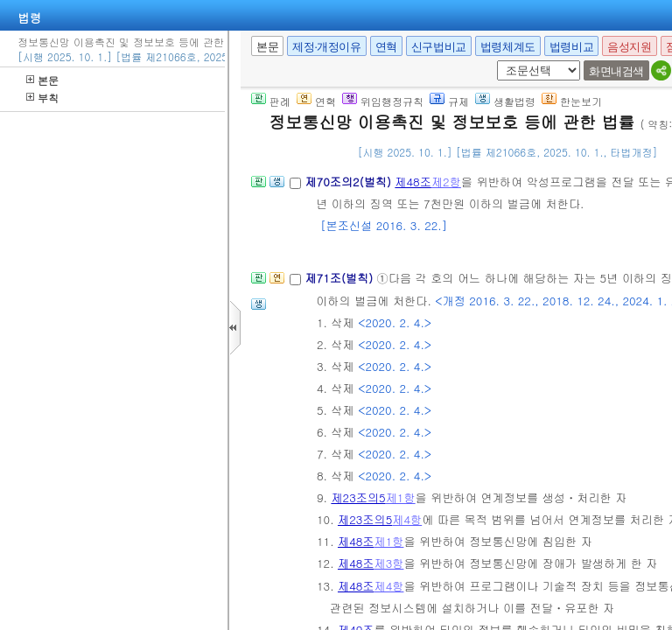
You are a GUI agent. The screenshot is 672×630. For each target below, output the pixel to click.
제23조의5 (358, 497)
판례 (271, 101)
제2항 (446, 182)
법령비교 (571, 47)
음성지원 (629, 47)
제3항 (388, 563)
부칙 (42, 98)
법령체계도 (508, 47)
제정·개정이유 (326, 47)
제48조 (413, 182)
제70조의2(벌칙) (350, 182)
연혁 (386, 47)
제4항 (407, 519)
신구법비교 (439, 47)
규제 (449, 101)
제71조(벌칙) (340, 278)
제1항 (401, 497)
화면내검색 (616, 71)
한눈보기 (572, 101)
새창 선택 (494, 61)
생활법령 (505, 101)
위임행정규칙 (383, 101)
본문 (42, 80)
